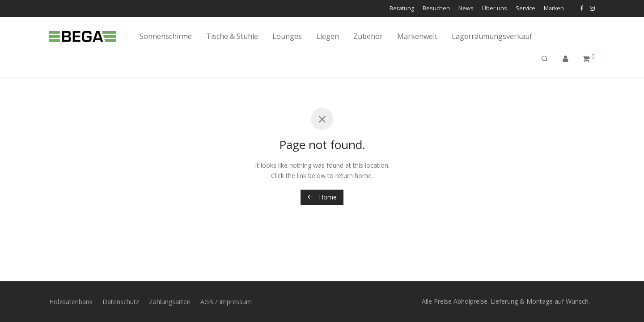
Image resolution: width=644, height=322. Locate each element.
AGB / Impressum (226, 302)
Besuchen (436, 9)
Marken (554, 9)
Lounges (287, 36)
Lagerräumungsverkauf (492, 36)
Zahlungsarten (170, 302)
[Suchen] (545, 59)
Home (322, 197)
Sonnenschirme (166, 36)
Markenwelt (417, 36)
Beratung (402, 9)
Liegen (328, 36)
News (466, 9)
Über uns (495, 9)
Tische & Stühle (232, 36)
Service (525, 9)
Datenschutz (121, 302)
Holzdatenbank (71, 302)
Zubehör (368, 36)
